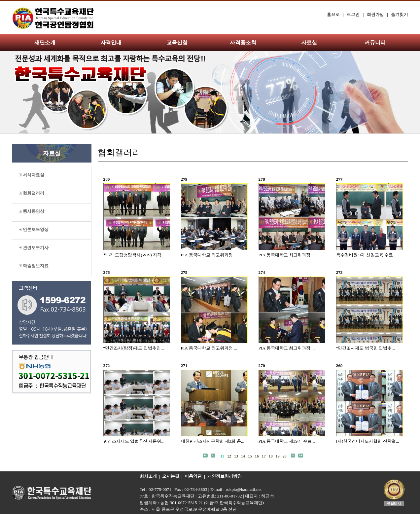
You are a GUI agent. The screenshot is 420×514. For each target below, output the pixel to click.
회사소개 (148, 476)
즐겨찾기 (400, 14)
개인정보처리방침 (225, 476)
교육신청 (177, 42)
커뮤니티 (375, 42)
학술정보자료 (34, 266)
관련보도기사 (34, 248)
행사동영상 (32, 211)
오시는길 (171, 476)
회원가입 (375, 14)
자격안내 (111, 42)
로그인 (353, 14)
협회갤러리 (32, 193)
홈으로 (333, 14)
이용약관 (193, 476)
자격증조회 (243, 42)
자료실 (309, 42)
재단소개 (45, 42)
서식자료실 (32, 175)
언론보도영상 (34, 229)
